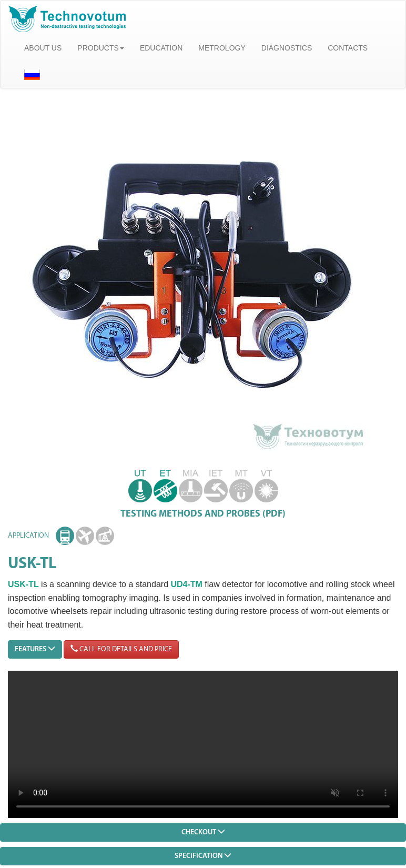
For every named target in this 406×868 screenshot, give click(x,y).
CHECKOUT (203, 832)
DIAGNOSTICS (287, 48)
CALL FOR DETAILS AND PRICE (121, 649)
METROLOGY (222, 48)
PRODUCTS (101, 48)
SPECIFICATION (203, 856)
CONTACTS (348, 48)
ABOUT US (43, 48)
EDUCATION (161, 48)
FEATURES (35, 649)
